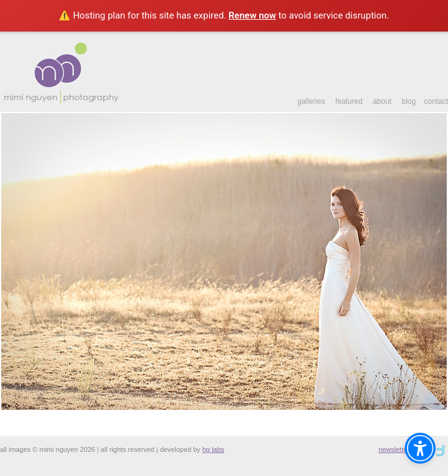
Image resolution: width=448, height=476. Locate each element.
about (382, 101)
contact (436, 101)
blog (409, 101)
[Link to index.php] (60, 103)
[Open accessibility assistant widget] (420, 448)
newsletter (394, 449)
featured (349, 101)
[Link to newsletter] (440, 449)
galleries (311, 101)
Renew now (252, 15)
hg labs (213, 449)
